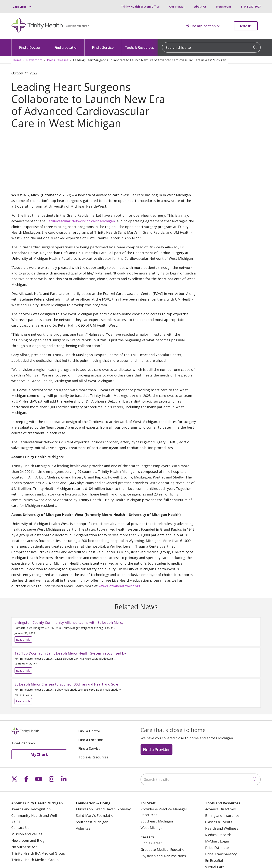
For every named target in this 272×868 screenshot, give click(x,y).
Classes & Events (219, 822)
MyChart (246, 26)
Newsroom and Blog (28, 840)
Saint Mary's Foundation (96, 815)
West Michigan (153, 828)
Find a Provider (156, 749)
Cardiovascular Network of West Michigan (81, 221)
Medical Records (218, 835)
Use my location (201, 26)
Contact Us (20, 828)
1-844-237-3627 (251, 7)
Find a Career (151, 843)
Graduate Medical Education (163, 849)
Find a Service (103, 44)
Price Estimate (217, 848)
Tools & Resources (139, 44)
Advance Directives (220, 809)
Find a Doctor (30, 44)
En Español (214, 860)
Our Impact (177, 7)
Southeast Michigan (92, 822)
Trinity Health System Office (140, 7)
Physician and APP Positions (163, 856)
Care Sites (20, 7)
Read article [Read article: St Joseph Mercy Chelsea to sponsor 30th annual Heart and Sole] (136, 693)
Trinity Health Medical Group (35, 860)
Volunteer (84, 828)
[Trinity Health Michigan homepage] (37, 26)
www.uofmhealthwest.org (120, 586)
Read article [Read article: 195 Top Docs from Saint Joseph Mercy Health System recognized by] (136, 662)
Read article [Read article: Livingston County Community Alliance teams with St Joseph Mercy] (136, 632)
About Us (200, 7)
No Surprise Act (24, 847)
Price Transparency (221, 854)
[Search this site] (211, 47)
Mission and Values (27, 834)
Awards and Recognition (31, 809)
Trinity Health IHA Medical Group (38, 853)
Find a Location (66, 44)
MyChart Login (217, 841)
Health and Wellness (222, 828)
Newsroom (224, 7)
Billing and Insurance (222, 815)
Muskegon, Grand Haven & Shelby (103, 809)
